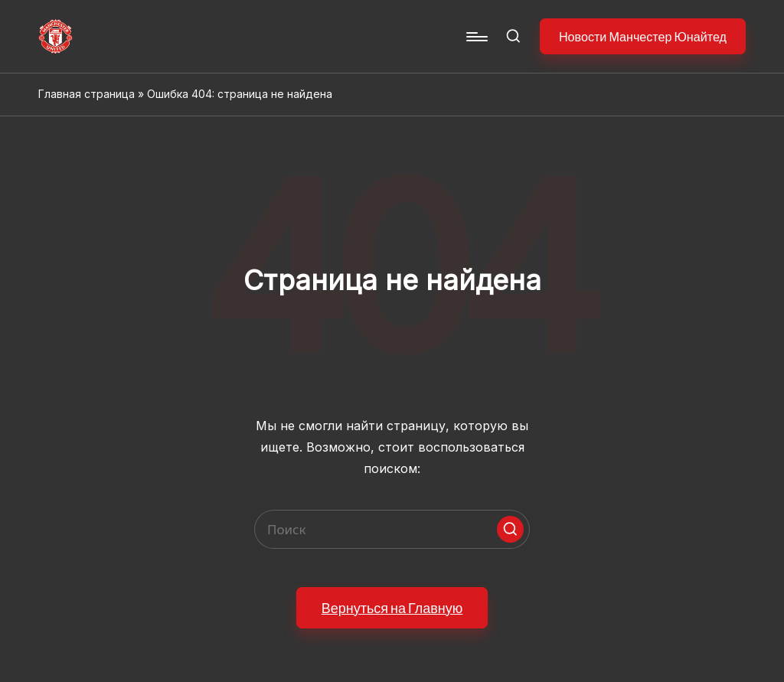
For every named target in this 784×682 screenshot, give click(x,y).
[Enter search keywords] (392, 529)
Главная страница (87, 94)
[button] (643, 36)
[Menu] (476, 37)
